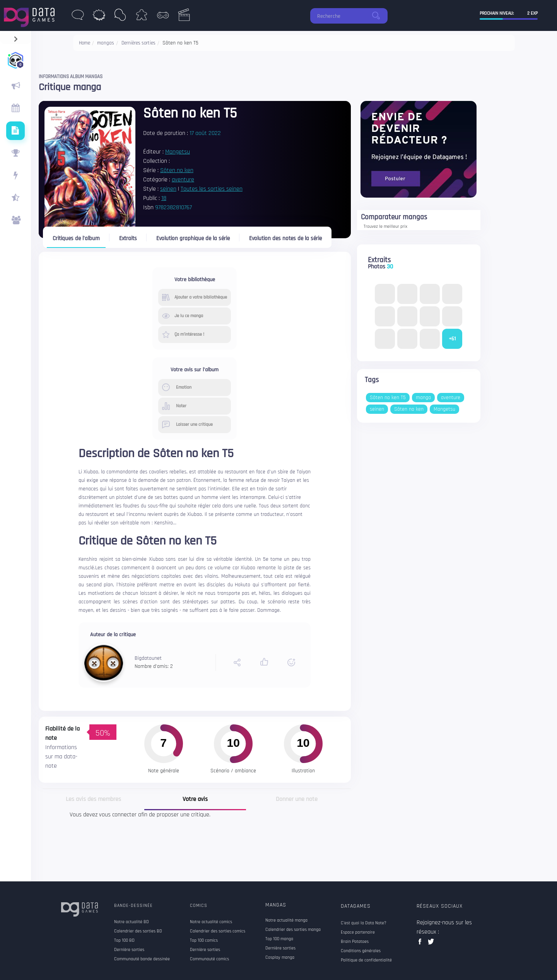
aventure (183, 180)
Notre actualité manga (286, 920)
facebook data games (421, 944)
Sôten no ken (177, 170)
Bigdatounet (148, 658)
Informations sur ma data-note (61, 757)
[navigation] (16, 37)
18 (164, 198)
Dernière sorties (280, 948)
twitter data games (431, 944)
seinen (168, 189)
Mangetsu (178, 152)
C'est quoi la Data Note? (364, 923)
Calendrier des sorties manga (293, 930)
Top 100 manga (279, 939)
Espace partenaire (358, 932)
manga (423, 398)
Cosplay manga (280, 958)
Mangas (276, 905)
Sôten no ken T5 (388, 398)
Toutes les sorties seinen (212, 189)
